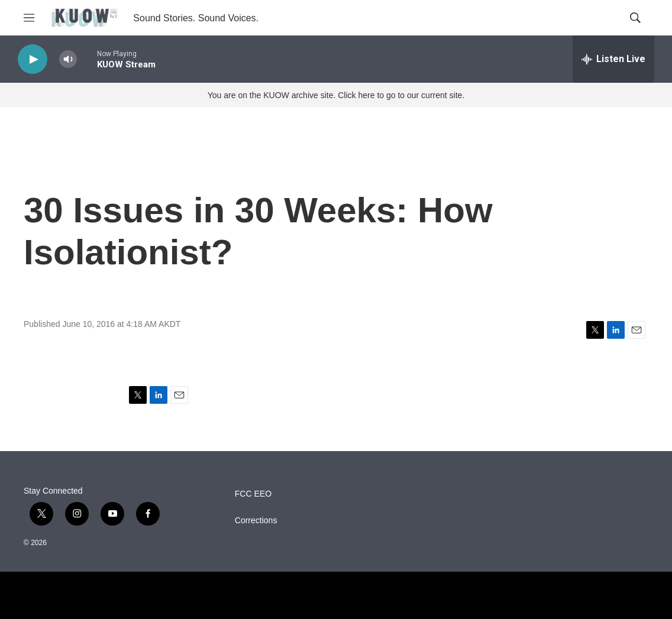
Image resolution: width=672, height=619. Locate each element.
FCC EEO (253, 494)
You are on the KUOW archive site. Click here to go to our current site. (336, 95)
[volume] (68, 59)
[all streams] (613, 59)
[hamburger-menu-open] (29, 18)
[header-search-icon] (635, 18)
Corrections (256, 521)
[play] (33, 59)
